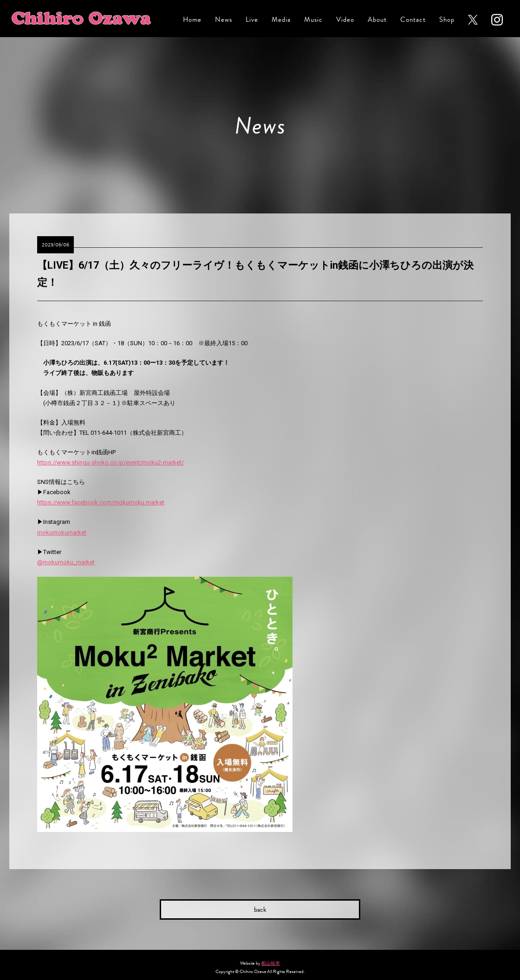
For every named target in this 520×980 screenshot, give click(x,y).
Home (192, 20)
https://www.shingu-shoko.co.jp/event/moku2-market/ (110, 462)
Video (345, 20)
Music (313, 20)
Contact (413, 20)
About (377, 20)
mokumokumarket (62, 532)
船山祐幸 (271, 963)
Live (252, 20)
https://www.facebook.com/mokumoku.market (101, 502)
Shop (447, 20)
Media (281, 20)
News (224, 20)
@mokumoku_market (66, 562)
